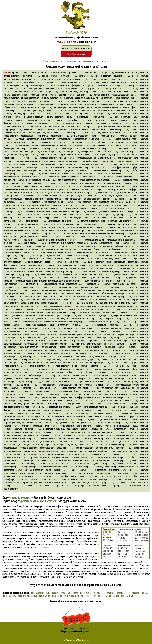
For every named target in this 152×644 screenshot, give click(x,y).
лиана (54, 596)
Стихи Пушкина (82, 637)
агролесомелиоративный (82, 593)
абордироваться (89, 482)
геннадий (81, 596)
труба (63, 593)
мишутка (108, 596)
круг (95, 596)
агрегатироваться (63, 486)
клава (60, 596)
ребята (127, 593)
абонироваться (11, 486)
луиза (48, 596)
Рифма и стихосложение (72, 637)
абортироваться (106, 482)
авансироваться (11, 489)
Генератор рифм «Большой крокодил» (76, 631)
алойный (130, 596)
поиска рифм (23, 574)
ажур (32, 593)
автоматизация (70, 596)
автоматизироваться (139, 486)
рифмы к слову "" (71, 506)
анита (89, 596)
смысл (5, 596)
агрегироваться (119, 486)
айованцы (40, 593)
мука (69, 593)
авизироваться (122, 482)
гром (123, 596)
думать (97, 593)
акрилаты (13, 596)
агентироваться (46, 486)
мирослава (136, 593)
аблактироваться (28, 486)
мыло (48, 593)
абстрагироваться (82, 486)
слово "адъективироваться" (59, 521)
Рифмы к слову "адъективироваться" (76, 628)
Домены (85, 640)
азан (103, 593)
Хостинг (69, 640)
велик (100, 596)
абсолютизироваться (53, 482)
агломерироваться (101, 486)
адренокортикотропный (28, 596)
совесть (120, 593)
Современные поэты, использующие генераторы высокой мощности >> (76, 61)
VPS (77, 640)
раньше (145, 593)
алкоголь (116, 596)
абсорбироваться (72, 482)
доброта (55, 593)
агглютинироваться (139, 482)
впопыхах (111, 593)
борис (41, 596)
